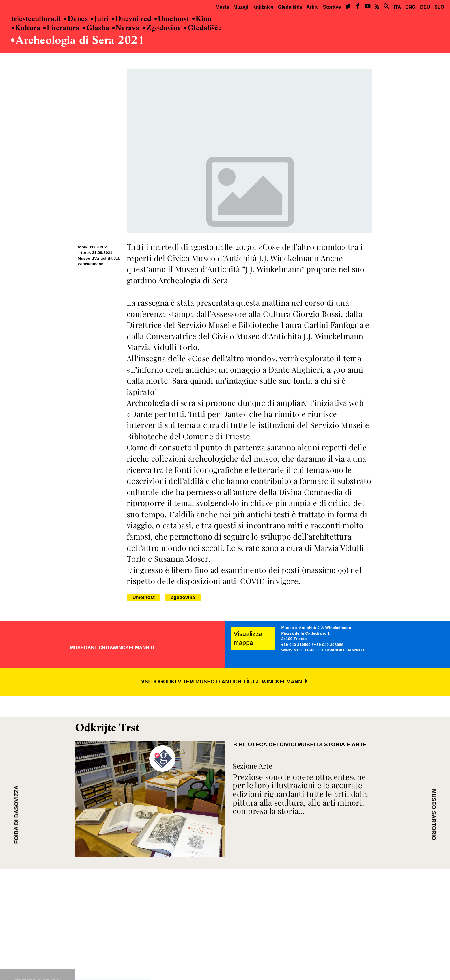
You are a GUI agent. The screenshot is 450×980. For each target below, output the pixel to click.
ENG (410, 7)
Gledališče (203, 28)
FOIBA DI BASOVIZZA (16, 815)
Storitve (332, 7)
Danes (76, 19)
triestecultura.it (36, 19)
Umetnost (172, 19)
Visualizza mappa (248, 638)
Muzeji (241, 7)
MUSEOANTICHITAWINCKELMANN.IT (112, 648)
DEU (425, 7)
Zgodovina (162, 28)
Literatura (61, 28)
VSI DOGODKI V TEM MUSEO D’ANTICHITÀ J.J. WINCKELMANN (225, 682)
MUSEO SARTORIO (434, 815)
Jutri (100, 19)
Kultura (26, 28)
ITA (397, 7)
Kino (202, 19)
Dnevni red (131, 19)
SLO (439, 7)
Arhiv (312, 7)
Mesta (222, 7)
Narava (126, 28)
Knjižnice (263, 7)
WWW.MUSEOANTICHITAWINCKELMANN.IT (323, 650)
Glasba (96, 28)
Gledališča (290, 7)
